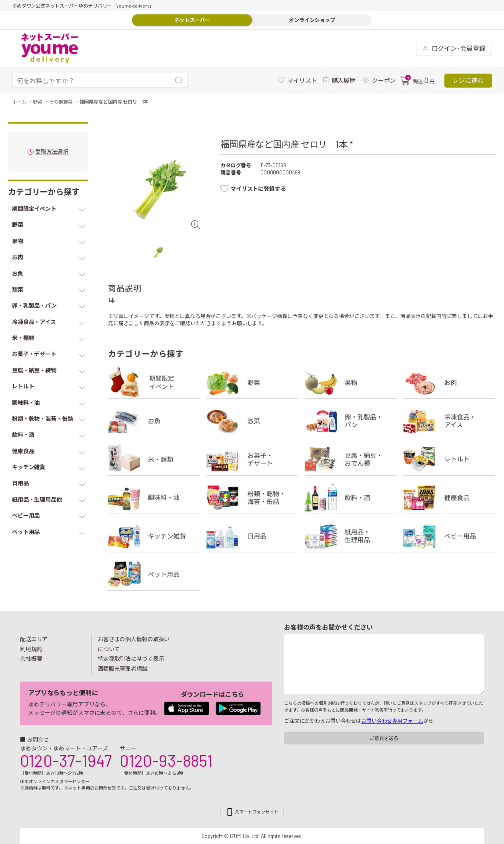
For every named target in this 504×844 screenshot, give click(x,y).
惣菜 (252, 421)
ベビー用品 (449, 536)
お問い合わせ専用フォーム (392, 721)
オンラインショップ (312, 20)
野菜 (252, 382)
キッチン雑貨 (154, 536)
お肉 (449, 382)
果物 (351, 382)
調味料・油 (154, 498)
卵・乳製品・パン (351, 421)
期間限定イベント (154, 382)
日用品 (252, 536)
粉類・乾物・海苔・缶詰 (252, 498)
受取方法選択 (52, 152)
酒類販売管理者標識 (123, 669)
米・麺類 (154, 459)
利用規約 (31, 649)
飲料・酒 (351, 498)
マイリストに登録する (258, 189)
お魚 (154, 421)
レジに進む (468, 80)
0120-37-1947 (66, 760)
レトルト (449, 459)
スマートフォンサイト (257, 812)
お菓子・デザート (252, 459)
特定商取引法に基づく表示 (131, 659)
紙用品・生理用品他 (351, 536)
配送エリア (34, 639)
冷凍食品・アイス (449, 421)
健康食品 (449, 498)
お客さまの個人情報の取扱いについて (134, 644)
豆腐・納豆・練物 (351, 459)
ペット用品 (154, 574)
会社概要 (31, 659)
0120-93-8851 (166, 760)
